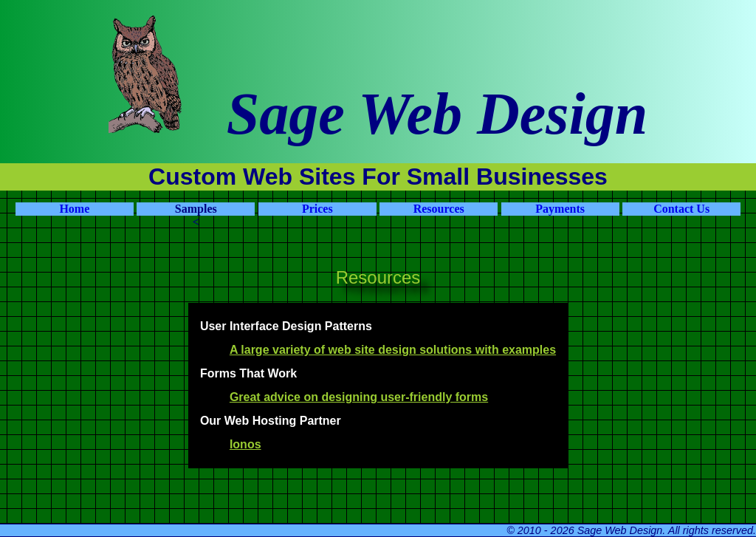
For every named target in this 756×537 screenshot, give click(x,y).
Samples (196, 209)
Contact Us (681, 209)
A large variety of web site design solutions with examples (393, 350)
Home (74, 209)
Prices (317, 209)
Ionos (245, 444)
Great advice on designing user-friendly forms (359, 397)
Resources (439, 209)
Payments (560, 209)
